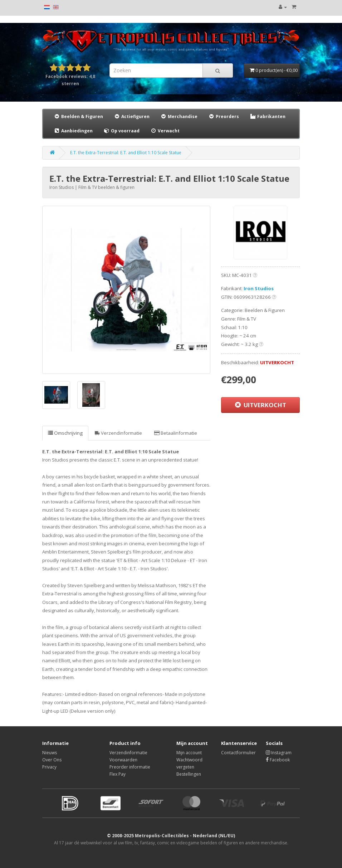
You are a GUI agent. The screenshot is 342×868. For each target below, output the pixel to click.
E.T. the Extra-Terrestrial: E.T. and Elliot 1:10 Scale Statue (126, 153)
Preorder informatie (130, 767)
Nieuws (50, 753)
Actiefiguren (132, 116)
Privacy (49, 767)
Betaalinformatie (176, 433)
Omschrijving (65, 433)
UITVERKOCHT (261, 405)
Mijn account (189, 753)
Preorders (224, 116)
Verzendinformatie (118, 433)
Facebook (278, 760)
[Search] (218, 70)
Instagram (279, 753)
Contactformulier (238, 753)
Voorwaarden (123, 760)
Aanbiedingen (74, 131)
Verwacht (165, 131)
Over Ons (52, 760)
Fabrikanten (268, 116)
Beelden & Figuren (78, 116)
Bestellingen (189, 774)
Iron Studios (259, 288)
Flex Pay (118, 774)
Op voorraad (121, 131)
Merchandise (179, 116)
